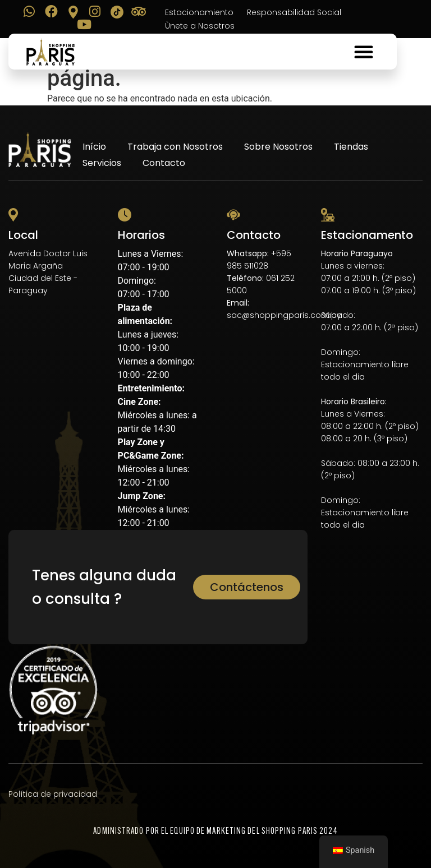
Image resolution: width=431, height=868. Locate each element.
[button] (364, 52)
